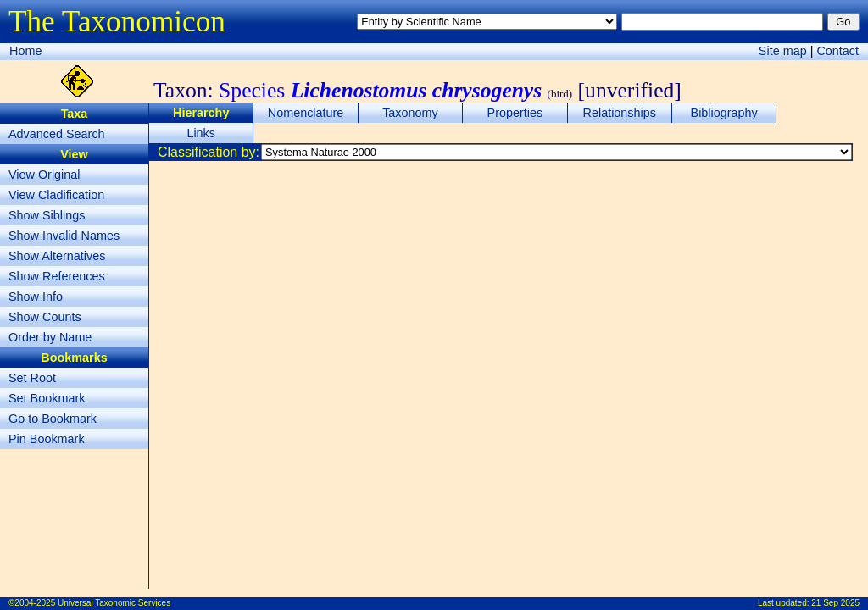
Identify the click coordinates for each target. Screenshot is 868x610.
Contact (837, 51)
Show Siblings (47, 215)
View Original (45, 175)
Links (201, 133)
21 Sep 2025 (835, 603)
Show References (57, 276)
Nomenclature (306, 113)
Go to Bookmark (53, 419)
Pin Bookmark (47, 439)
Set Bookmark (47, 398)
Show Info (36, 297)
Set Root (32, 378)
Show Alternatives (57, 256)
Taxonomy (410, 113)
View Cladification (56, 195)
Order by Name (50, 337)
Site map (783, 51)
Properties (515, 113)
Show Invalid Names (64, 236)
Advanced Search (57, 134)
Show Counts (45, 317)
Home (25, 51)
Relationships (620, 113)
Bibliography (724, 113)
